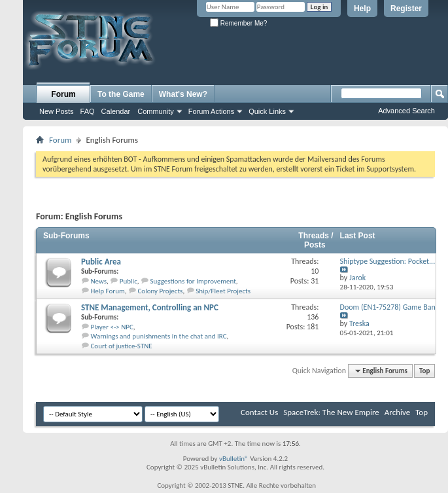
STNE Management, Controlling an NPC (150, 307)
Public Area (101, 262)
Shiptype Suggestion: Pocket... (388, 261)
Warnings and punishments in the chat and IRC (159, 336)
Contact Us (259, 412)
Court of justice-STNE (122, 346)
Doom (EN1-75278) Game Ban (388, 307)
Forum (63, 94)
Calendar (116, 111)
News (99, 281)
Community (156, 111)
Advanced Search (406, 111)
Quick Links (267, 111)
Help (362, 9)
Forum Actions (211, 111)
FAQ (88, 111)
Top (424, 371)
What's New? (183, 94)
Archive (397, 412)
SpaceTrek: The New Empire (331, 412)
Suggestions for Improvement (193, 281)
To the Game (121, 94)
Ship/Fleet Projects (223, 291)
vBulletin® (234, 459)
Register (406, 9)
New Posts (57, 111)
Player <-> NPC (112, 327)
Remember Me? (238, 23)
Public (129, 281)
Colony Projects (160, 291)
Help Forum (108, 291)
